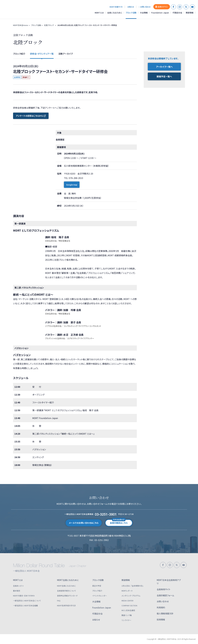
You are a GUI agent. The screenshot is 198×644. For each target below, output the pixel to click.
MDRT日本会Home (21, 25)
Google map (72, 187)
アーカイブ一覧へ (164, 67)
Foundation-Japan (160, 13)
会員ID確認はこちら (119, 522)
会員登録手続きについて (67, 591)
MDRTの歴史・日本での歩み (24, 596)
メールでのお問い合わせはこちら (84, 523)
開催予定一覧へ (164, 76)
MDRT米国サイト (116, 7)
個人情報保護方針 (165, 613)
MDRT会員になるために (68, 580)
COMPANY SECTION (129, 606)
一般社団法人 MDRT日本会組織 (25, 606)
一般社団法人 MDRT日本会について (27, 601)
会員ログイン (162, 7)
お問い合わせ (145, 7)
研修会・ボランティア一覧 (42, 54)
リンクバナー (126, 620)
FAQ (59, 601)
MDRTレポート (127, 591)
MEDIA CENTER (127, 601)
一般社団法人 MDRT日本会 (21, 9)
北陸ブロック (49, 25)
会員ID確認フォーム (165, 595)
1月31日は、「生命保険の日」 (132, 586)
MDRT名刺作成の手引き (66, 606)
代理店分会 (177, 13)
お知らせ (131, 7)
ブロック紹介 (19, 54)
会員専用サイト (164, 589)
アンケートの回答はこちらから (31, 116)
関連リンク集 (127, 615)
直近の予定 (97, 586)
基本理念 (17, 591)
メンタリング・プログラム (131, 596)
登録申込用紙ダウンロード (67, 596)
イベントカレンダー (100, 596)
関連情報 (190, 13)
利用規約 (161, 607)
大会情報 (144, 13)
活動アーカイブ (66, 54)
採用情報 (161, 620)
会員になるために (115, 13)
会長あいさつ (18, 586)
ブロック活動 (131, 13)
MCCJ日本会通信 (128, 610)
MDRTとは (99, 13)
